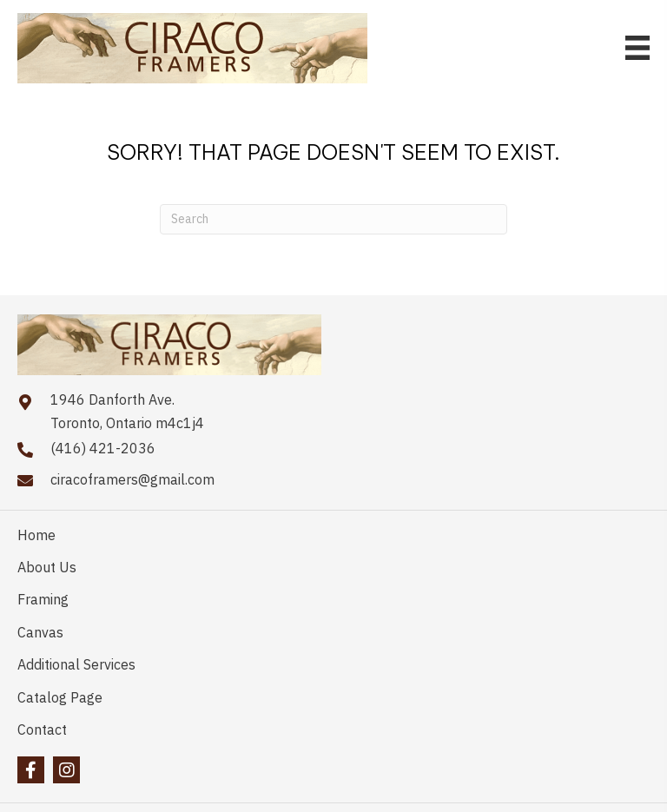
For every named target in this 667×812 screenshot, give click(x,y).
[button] (31, 770)
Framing (43, 599)
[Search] (333, 219)
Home (36, 535)
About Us (47, 567)
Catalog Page (60, 697)
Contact (42, 729)
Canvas (40, 632)
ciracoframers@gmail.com (132, 479)
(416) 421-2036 (103, 448)
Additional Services (76, 664)
